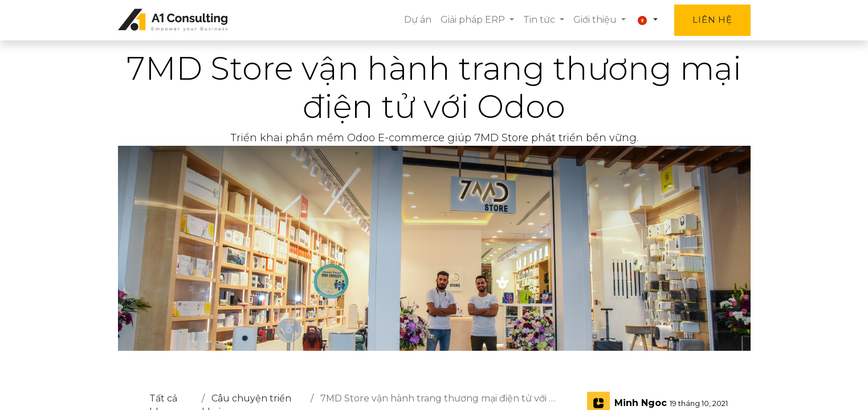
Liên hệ (712, 20)
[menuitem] (418, 20)
